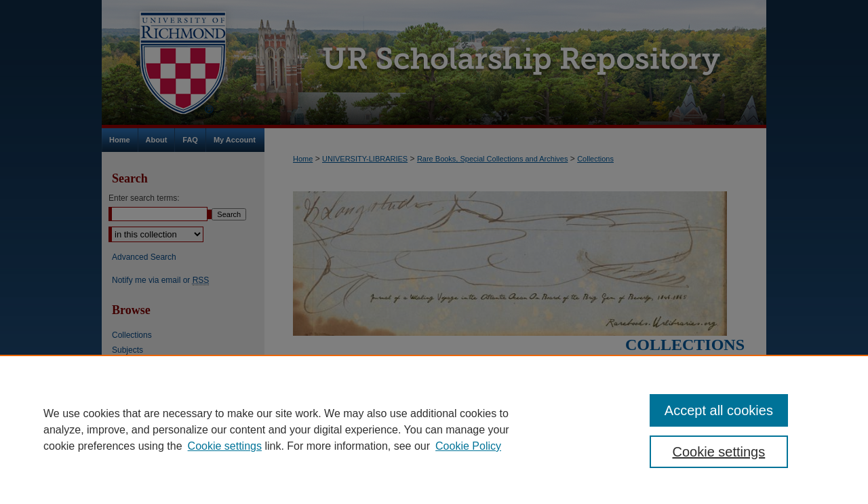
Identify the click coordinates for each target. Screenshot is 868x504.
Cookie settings (225, 446)
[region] (434, 429)
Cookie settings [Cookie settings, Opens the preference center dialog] (719, 452)
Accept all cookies (719, 410)
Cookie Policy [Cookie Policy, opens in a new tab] (468, 446)
